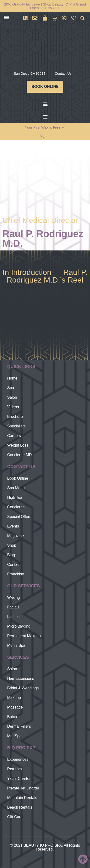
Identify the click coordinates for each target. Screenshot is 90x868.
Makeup (14, 698)
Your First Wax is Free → (45, 127)
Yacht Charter (19, 779)
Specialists (16, 426)
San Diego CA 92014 (29, 74)
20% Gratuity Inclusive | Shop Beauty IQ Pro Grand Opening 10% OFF (45, 6)
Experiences (18, 759)
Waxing (14, 598)
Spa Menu (16, 488)
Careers (14, 436)
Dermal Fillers (19, 726)
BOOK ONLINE (45, 87)
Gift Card (15, 817)
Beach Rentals (20, 807)
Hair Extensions (21, 678)
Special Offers (19, 517)
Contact (14, 564)
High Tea (15, 497)
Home (12, 378)
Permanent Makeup (24, 636)
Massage (15, 707)
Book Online (18, 478)
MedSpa (14, 736)
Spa (11, 388)
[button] (6, 17)
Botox (12, 717)
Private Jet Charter (23, 788)
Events (13, 526)
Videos (13, 407)
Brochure (15, 417)
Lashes (13, 617)
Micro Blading (19, 626)
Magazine (15, 536)
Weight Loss (18, 445)
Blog (11, 555)
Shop (12, 545)
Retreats (14, 769)
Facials (13, 607)
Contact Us (63, 74)
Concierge (16, 507)
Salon (12, 397)
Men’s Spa (16, 645)
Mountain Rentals (22, 798)
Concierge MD (19, 455)
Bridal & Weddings (23, 688)
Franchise (16, 574)
